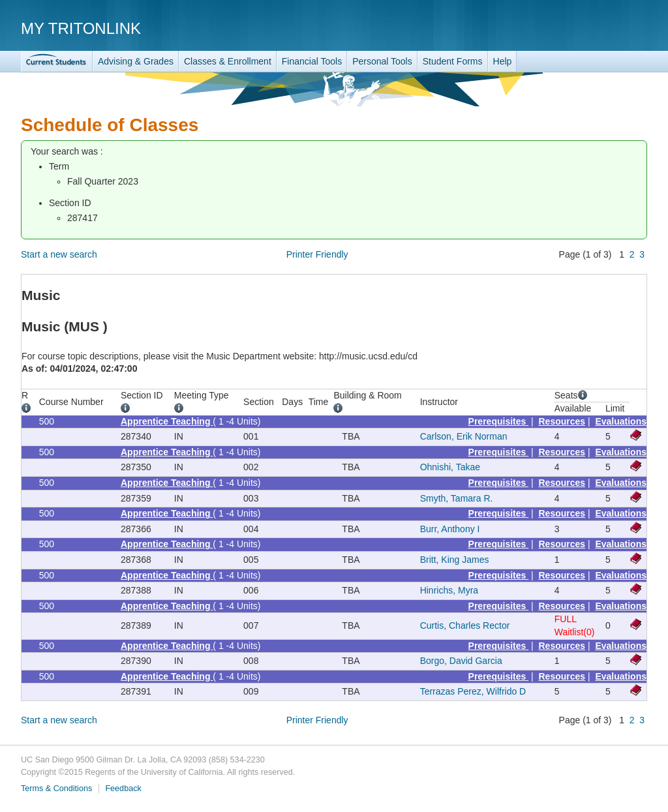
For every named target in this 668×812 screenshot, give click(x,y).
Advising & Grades (136, 61)
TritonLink (57, 62)
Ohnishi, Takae (450, 467)
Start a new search (59, 254)
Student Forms (453, 61)
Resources (562, 421)
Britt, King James (455, 560)
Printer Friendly (317, 254)
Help (503, 61)
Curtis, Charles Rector (465, 625)
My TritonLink (81, 28)
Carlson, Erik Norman (464, 436)
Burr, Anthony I (450, 529)
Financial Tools (312, 61)
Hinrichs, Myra (449, 590)
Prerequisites (499, 421)
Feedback (123, 789)
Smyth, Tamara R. (457, 498)
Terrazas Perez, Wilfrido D (473, 691)
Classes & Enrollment (228, 61)
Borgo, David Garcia (461, 661)
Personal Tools (382, 61)
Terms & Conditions (56, 789)
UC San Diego (572, 28)
